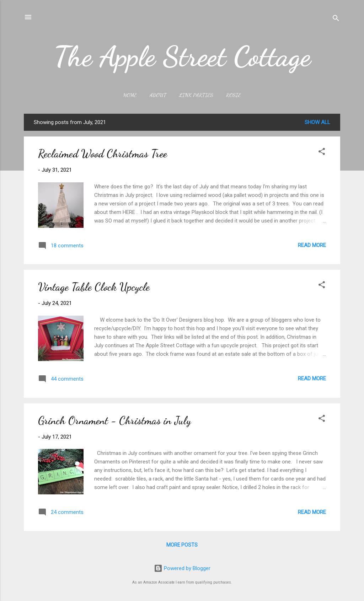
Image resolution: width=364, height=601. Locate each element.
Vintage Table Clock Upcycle (94, 287)
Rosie (234, 95)
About (158, 95)
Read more (312, 245)
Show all (317, 122)
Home (130, 95)
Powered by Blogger (182, 568)
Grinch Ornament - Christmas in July (114, 420)
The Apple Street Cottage (182, 56)
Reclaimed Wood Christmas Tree (103, 154)
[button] (322, 153)
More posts (182, 545)
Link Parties (196, 95)
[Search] (336, 19)
